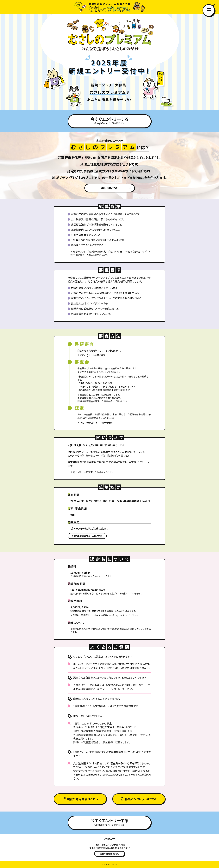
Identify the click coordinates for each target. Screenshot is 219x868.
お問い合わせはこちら (110, 854)
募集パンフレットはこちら (141, 799)
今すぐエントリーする (109, 120)
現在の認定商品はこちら (82, 799)
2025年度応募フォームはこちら (87, 536)
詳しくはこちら (110, 188)
